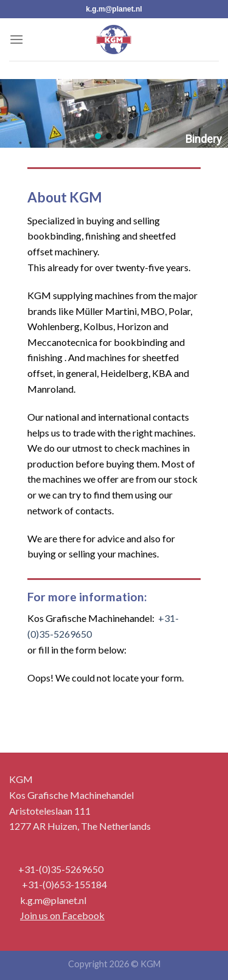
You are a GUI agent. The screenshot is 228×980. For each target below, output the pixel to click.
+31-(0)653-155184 (64, 884)
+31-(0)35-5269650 (61, 869)
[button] (98, 136)
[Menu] (16, 39)
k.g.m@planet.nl (114, 9)
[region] (114, 113)
